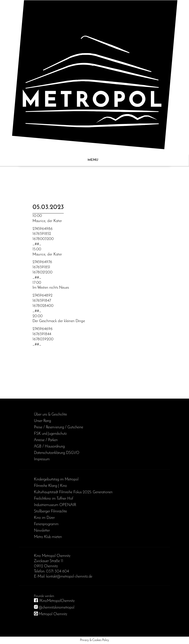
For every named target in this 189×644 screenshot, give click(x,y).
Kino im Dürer (44, 518)
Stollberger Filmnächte (50, 511)
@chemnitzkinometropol (56, 608)
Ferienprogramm (46, 524)
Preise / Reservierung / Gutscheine (59, 427)
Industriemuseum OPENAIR (55, 505)
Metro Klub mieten (48, 537)
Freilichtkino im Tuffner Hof (54, 499)
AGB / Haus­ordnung (49, 447)
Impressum (42, 459)
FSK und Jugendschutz (50, 434)
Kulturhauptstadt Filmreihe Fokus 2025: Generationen (73, 492)
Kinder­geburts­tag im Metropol (56, 479)
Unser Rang (42, 421)
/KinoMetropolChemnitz (57, 601)
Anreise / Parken (46, 440)
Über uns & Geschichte (50, 415)
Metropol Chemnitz (53, 614)
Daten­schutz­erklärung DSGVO (57, 453)
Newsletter (42, 531)
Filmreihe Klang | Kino (50, 486)
